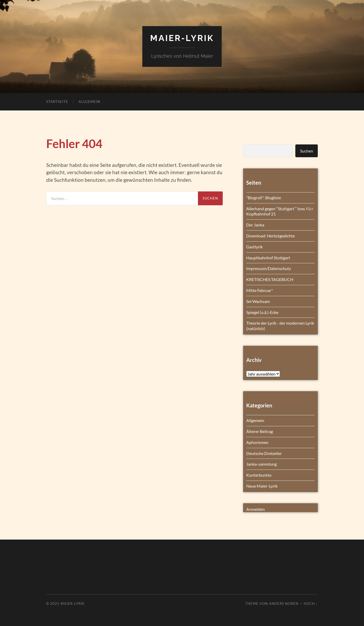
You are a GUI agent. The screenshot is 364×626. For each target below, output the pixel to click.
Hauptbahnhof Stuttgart (268, 258)
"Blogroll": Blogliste (264, 198)
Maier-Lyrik (182, 38)
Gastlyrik (254, 247)
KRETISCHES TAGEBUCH (270, 279)
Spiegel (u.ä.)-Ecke (262, 312)
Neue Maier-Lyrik (262, 486)
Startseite (57, 102)
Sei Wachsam (258, 301)
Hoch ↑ (311, 604)
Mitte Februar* (260, 290)
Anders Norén (284, 604)
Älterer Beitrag (260, 431)
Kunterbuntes (259, 475)
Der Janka (255, 225)
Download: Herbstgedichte (271, 236)
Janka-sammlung (262, 464)
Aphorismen (257, 442)
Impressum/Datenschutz (269, 268)
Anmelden (256, 509)
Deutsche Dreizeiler (264, 453)
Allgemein (89, 102)
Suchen (307, 151)
